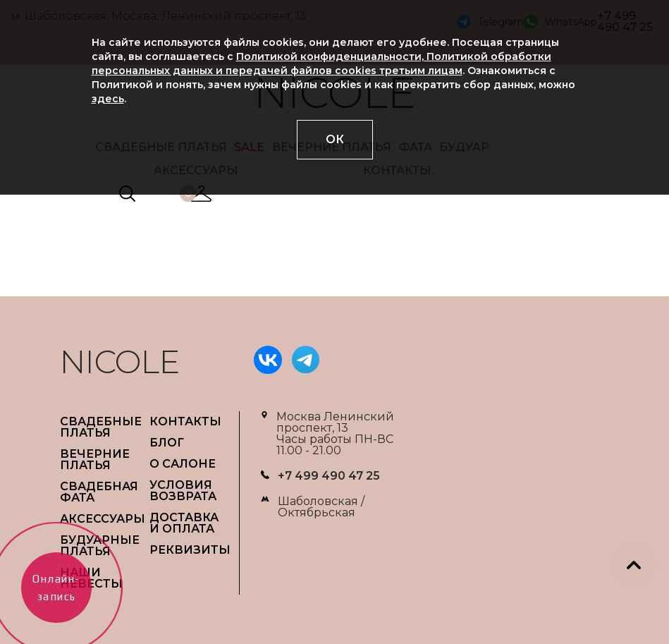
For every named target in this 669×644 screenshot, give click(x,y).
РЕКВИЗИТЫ (190, 550)
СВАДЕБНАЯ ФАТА (99, 492)
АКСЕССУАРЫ (103, 519)
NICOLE (120, 362)
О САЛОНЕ (183, 464)
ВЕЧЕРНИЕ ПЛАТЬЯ (95, 460)
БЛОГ (167, 443)
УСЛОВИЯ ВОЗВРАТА (183, 491)
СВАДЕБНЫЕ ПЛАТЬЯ (101, 427)
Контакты (185, 421)
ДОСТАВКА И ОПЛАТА (184, 523)
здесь (108, 99)
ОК (335, 139)
